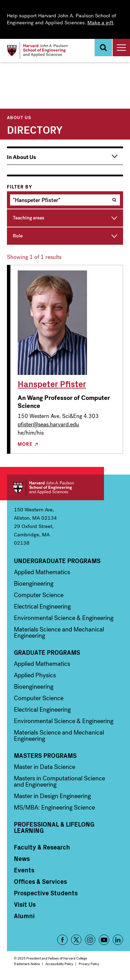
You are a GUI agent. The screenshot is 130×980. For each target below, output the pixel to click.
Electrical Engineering (42, 606)
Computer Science (39, 595)
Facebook (62, 940)
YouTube (104, 940)
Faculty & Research (42, 847)
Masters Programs (45, 755)
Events (24, 870)
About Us (19, 117)
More (25, 444)
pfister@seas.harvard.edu (48, 424)
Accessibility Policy (59, 964)
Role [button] (18, 236)
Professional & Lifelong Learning (54, 827)
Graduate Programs (47, 652)
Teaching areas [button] (29, 218)
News (22, 858)
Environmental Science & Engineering (64, 618)
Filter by (20, 187)
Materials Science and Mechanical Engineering (59, 633)
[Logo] (37, 51)
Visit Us (25, 904)
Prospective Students (46, 893)
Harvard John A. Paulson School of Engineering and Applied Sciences (55, 487)
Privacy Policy (89, 964)
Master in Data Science (45, 767)
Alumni (24, 916)
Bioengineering (34, 584)
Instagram (90, 940)
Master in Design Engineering (52, 796)
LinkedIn (118, 940)
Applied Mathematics (42, 572)
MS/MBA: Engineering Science (54, 807)
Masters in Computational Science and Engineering (59, 781)
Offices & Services (40, 881)
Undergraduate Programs (57, 561)
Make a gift (100, 23)
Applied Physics (35, 675)
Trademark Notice (27, 964)
